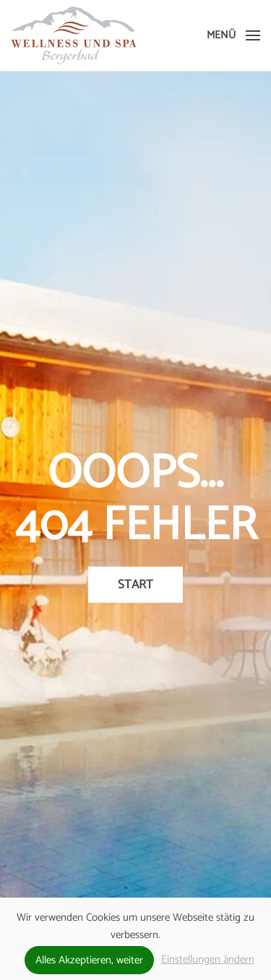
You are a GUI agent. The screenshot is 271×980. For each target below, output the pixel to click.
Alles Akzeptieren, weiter (89, 960)
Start (135, 585)
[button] (233, 35)
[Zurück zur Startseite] (74, 35)
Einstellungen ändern (208, 959)
